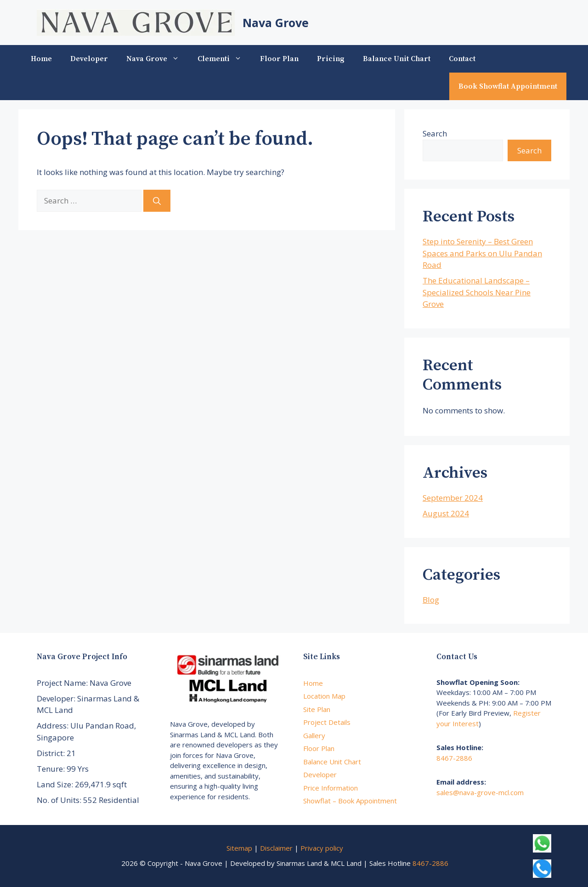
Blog (431, 600)
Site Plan (317, 709)
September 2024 (453, 498)
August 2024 (446, 513)
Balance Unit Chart (397, 59)
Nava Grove (276, 23)
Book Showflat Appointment (508, 86)
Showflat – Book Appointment (350, 801)
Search (435, 133)
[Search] (157, 201)
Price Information (331, 788)
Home (41, 59)
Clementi (224, 59)
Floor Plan (279, 59)
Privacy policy (322, 848)
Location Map (324, 696)
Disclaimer (276, 848)
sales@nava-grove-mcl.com (480, 792)
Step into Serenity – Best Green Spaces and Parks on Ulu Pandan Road (482, 253)
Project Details (327, 722)
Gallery (314, 735)
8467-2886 (454, 758)
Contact (462, 59)
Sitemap (239, 848)
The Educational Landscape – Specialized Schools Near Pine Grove (477, 292)
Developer (89, 59)
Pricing (331, 59)
